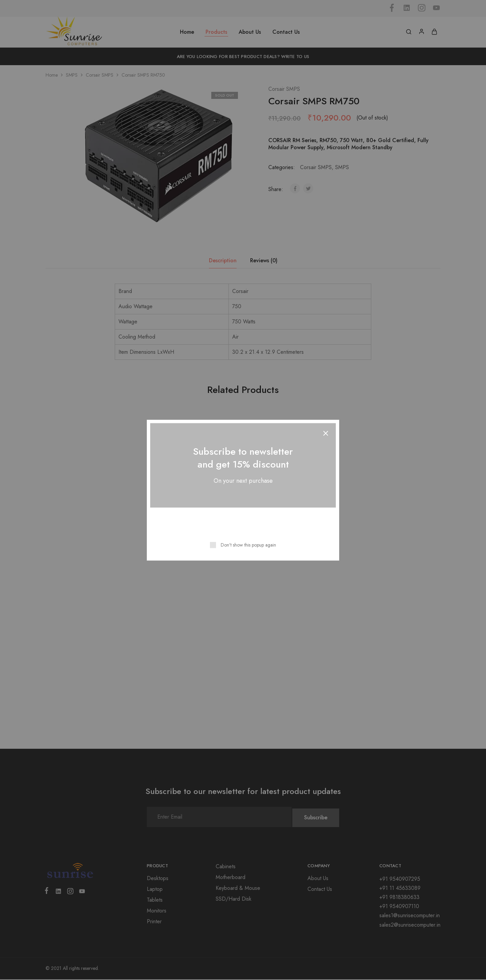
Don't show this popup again (248, 545)
